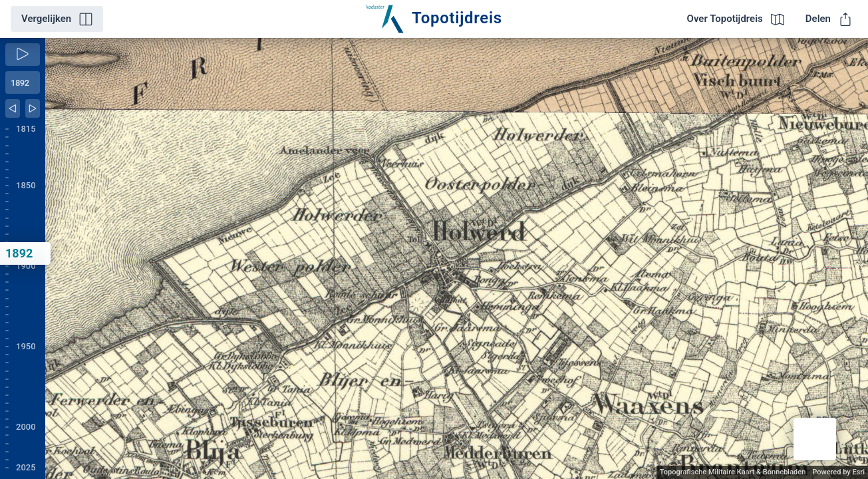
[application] (457, 258)
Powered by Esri (838, 472)
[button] (815, 439)
